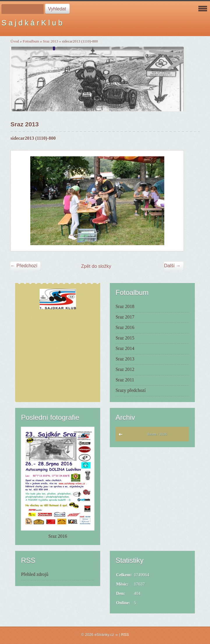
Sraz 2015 (125, 338)
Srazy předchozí (131, 390)
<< (122, 436)
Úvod (15, 41)
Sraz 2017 (125, 317)
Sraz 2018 (125, 306)
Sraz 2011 (125, 380)
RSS (125, 635)
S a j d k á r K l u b (32, 23)
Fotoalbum (31, 41)
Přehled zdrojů (35, 574)
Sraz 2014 (125, 348)
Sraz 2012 (125, 369)
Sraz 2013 (50, 41)
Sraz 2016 (125, 327)
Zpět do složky (96, 266)
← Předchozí (24, 266)
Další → (172, 266)
